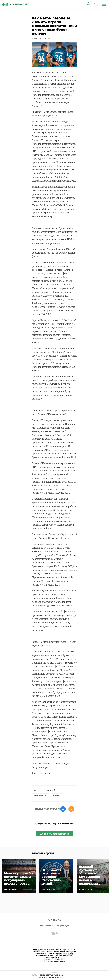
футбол (57, 796)
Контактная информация (55, 926)
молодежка (40, 796)
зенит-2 (51, 790)
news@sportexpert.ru (57, 961)
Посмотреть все (65, 824)
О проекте (54, 920)
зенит (37, 790)
